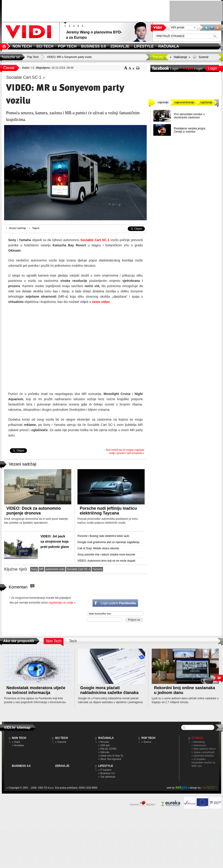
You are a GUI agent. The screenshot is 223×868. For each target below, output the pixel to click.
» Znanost (61, 742)
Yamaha (97, 569)
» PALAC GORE (107, 749)
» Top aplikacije (107, 777)
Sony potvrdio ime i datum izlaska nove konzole (106, 555)
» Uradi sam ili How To (111, 756)
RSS (218, 28)
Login (213, 68)
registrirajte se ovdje (61, 603)
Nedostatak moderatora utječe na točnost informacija (36, 690)
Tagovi (36, 228)
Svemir (204, 57)
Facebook (212, 28)
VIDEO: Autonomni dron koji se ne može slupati (106, 561)
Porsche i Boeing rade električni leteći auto (103, 536)
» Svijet (16, 742)
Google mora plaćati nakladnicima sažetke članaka (109, 690)
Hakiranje (180, 57)
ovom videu (101, 302)
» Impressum (199, 745)
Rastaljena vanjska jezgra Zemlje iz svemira (190, 130)
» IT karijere (105, 770)
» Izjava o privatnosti (203, 752)
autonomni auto (55, 569)
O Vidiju (197, 738)
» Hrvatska (18, 745)
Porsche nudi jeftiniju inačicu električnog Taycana (108, 511)
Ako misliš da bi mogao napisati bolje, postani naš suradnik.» (125, 452)
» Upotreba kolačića (203, 756)
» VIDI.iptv (104, 745)
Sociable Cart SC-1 (95, 240)
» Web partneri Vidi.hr (204, 749)
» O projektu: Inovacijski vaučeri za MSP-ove (203, 762)
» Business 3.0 (106, 773)
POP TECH (148, 738)
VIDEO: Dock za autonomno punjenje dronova (34, 511)
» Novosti (104, 742)
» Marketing (198, 742)
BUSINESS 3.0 (21, 766)
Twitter (206, 28)
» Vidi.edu (104, 752)
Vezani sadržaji (17, 228)
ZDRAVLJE (62, 766)
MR (41, 569)
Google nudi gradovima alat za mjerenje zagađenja (108, 542)
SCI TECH (61, 738)
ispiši (138, 68)
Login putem (118, 603)
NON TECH (19, 738)
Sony (34, 569)
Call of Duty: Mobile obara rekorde (98, 548)
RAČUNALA (106, 738)
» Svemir (146, 742)
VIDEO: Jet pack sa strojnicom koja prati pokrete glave (55, 541)
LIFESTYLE (106, 766)
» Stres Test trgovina (110, 759)
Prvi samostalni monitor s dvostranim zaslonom (189, 116)
